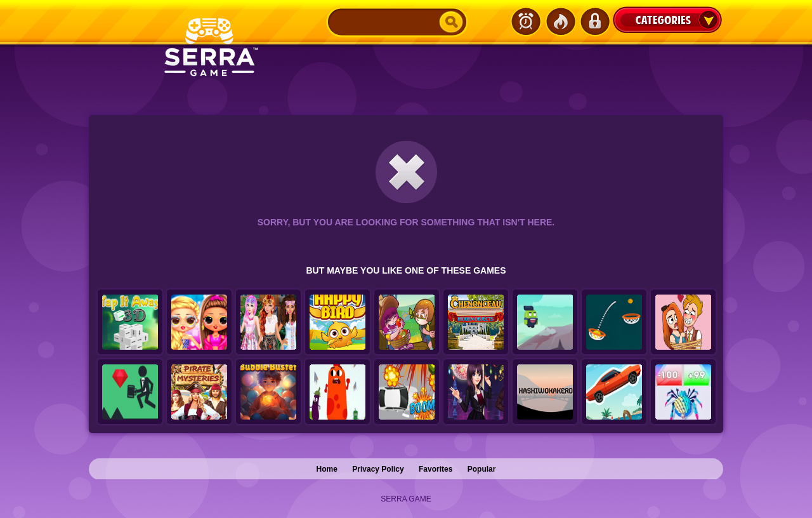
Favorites (435, 469)
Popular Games (560, 22)
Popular (482, 469)
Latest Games (526, 22)
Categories (667, 20)
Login (594, 22)
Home (327, 469)
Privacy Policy (378, 469)
